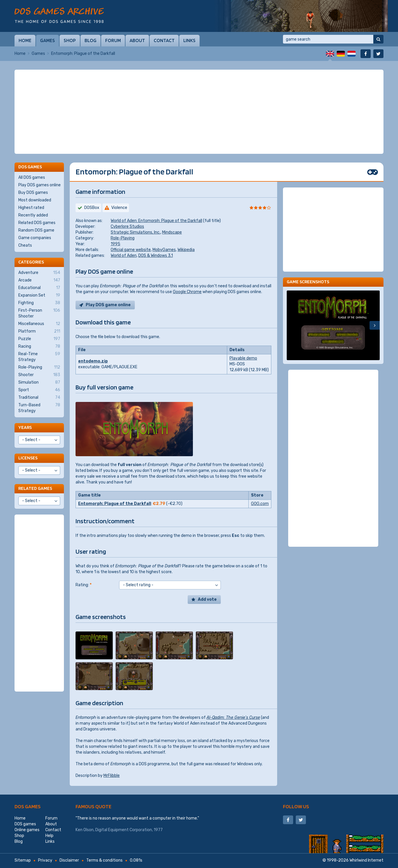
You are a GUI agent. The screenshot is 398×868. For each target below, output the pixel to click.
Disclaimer (69, 860)
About (137, 40)
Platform (39, 331)
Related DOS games (37, 223)
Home (25, 40)
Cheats (25, 245)
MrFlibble (112, 776)
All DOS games (32, 177)
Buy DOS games (33, 193)
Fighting (39, 303)
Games (47, 40)
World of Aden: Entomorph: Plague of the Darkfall (156, 221)
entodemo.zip (93, 361)
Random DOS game (36, 230)
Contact (164, 40)
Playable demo (243, 358)
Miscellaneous (39, 324)
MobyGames (164, 250)
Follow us (296, 806)
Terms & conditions (104, 860)
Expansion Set (39, 295)
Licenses (28, 458)
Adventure (39, 273)
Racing (39, 347)
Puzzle (39, 339)
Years (25, 427)
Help (49, 836)
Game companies (35, 238)
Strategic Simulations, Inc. (136, 232)
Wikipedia (186, 250)
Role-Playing (123, 238)
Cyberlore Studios (127, 227)
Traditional (39, 398)
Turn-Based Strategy (39, 408)
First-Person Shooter (39, 313)
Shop (70, 40)
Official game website (131, 250)
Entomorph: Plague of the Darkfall (115, 504)
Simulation (39, 382)
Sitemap (23, 860)
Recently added (33, 215)
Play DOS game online (108, 305)
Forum (113, 40)
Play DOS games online (40, 185)
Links (189, 40)
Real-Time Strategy (39, 357)
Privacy (45, 860)
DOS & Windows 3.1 (156, 256)
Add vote (207, 599)
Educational (39, 288)
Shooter (39, 375)
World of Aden (124, 256)
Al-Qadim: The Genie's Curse (233, 718)
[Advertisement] (199, 112)
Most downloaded (35, 200)
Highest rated (31, 208)
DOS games (28, 806)
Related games (35, 488)
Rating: (84, 585)
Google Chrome (187, 292)
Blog (90, 40)
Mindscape (172, 232)
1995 (115, 244)
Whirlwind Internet (366, 860)
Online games (27, 830)
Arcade (39, 280)
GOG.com (260, 504)
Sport (39, 390)
